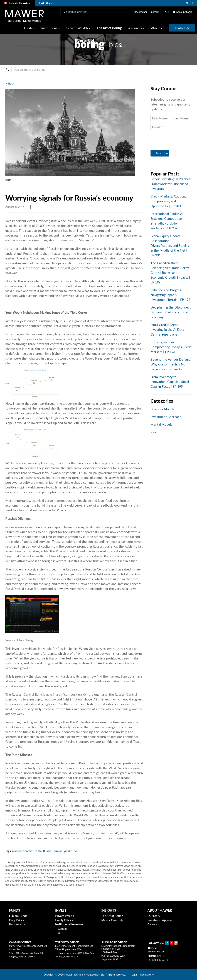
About (155, 28)
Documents (140, 12)
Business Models (162, 409)
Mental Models (161, 424)
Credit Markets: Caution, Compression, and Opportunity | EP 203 (168, 201)
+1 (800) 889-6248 (158, 960)
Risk (153, 432)
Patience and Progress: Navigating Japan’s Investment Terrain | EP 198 (170, 295)
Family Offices (64, 920)
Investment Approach (166, 417)
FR (192, 3)
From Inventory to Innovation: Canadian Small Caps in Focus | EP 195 (170, 382)
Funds (28, 28)
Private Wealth (77, 28)
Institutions (49, 28)
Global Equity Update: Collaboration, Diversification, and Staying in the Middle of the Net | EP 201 (170, 245)
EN (186, 3)
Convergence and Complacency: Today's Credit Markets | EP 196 (171, 347)
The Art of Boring (109, 28)
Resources (135, 28)
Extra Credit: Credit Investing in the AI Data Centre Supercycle (167, 329)
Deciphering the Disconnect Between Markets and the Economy (171, 312)
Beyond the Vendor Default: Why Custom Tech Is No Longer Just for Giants (171, 364)
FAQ (166, 12)
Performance (17, 924)
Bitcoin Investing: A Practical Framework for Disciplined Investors (171, 184)
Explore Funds (18, 916)
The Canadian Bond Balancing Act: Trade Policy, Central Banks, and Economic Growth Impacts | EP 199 (170, 273)
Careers (155, 12)
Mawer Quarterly (112, 920)
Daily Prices (17, 920)
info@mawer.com (156, 952)
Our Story (154, 916)
